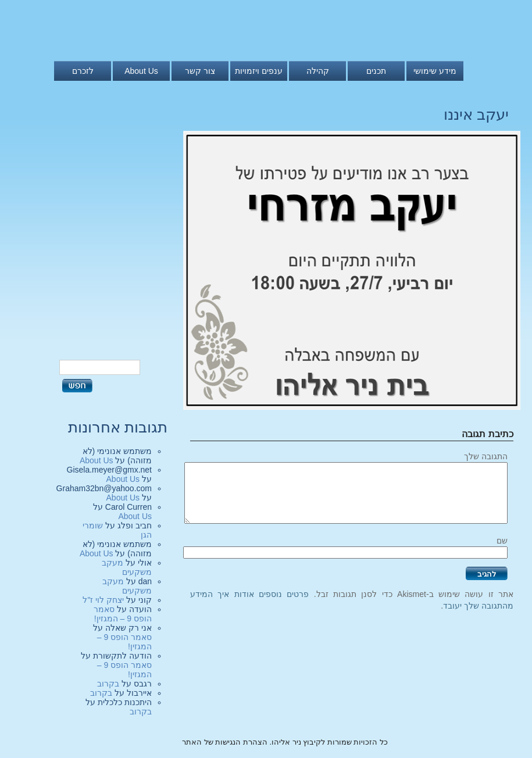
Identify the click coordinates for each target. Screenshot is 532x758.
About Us (141, 71)
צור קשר (200, 71)
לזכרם (83, 71)
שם (502, 541)
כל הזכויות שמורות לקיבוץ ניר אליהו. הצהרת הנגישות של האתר (285, 742)
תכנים (376, 71)
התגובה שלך (486, 456)
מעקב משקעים (127, 567)
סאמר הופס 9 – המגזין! (123, 614)
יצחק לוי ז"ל (103, 600)
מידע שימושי (435, 71)
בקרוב (108, 684)
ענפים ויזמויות (259, 71)
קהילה (318, 71)
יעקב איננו (476, 115)
